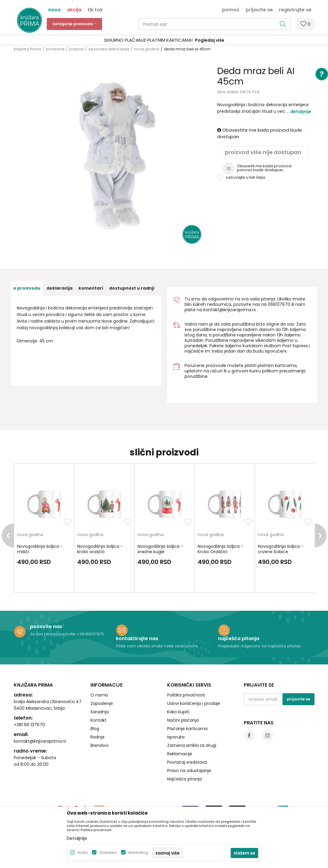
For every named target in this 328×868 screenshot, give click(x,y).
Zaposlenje (102, 703)
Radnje (98, 737)
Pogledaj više (210, 40)
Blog (95, 729)
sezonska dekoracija (109, 49)
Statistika (108, 853)
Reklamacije (180, 754)
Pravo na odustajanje (189, 771)
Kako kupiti (178, 712)
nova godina (147, 49)
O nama (99, 695)
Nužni (83, 853)
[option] (164, 40)
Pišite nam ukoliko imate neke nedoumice (157, 646)
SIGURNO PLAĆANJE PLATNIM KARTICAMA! (148, 40)
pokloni (76, 49)
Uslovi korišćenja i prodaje (194, 703)
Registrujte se (295, 9)
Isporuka (176, 737)
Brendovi (99, 745)
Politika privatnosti (186, 695)
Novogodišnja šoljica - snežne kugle (160, 549)
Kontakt (99, 720)
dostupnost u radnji (132, 288)
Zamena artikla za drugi (192, 745)
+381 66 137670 (29, 725)
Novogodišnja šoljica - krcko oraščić (100, 549)
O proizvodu (27, 288)
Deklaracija (59, 288)
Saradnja (100, 712)
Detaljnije (301, 112)
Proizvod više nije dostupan (263, 152)
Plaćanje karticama (187, 729)
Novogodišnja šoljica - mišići (40, 549)
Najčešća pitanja (185, 779)
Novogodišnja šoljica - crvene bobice (281, 549)
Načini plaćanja (183, 720)
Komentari (91, 288)
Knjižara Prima (28, 49)
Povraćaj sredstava (187, 762)
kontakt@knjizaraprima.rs (230, 310)
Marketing (138, 853)
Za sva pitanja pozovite (53, 634)
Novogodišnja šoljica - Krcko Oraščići (220, 549)
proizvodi (55, 49)
